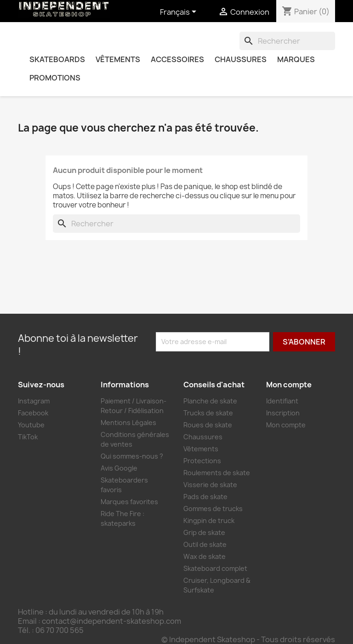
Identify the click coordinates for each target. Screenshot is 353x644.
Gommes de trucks (213, 509)
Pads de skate (205, 497)
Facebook (33, 413)
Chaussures (241, 59)
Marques (296, 59)
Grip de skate (204, 532)
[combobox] (287, 41)
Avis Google (119, 468)
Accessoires (177, 59)
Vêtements (118, 59)
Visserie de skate (210, 485)
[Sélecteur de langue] (180, 12)
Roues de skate (208, 425)
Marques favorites (129, 502)
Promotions (55, 78)
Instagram (34, 401)
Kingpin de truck (209, 520)
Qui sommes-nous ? (132, 456)
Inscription (283, 413)
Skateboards (57, 59)
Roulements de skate (217, 473)
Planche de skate (210, 401)
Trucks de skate (208, 413)
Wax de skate (205, 556)
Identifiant (282, 401)
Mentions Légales (128, 423)
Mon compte (286, 425)
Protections (202, 461)
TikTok (28, 437)
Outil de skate (205, 544)
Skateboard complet (215, 568)
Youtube (31, 425)
